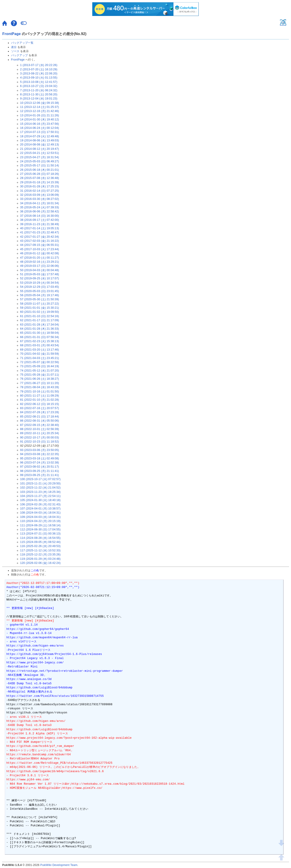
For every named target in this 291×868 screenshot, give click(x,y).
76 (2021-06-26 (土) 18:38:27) (40, 379)
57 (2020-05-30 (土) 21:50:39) (40, 299)
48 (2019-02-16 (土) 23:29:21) (40, 262)
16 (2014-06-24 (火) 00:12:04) (40, 128)
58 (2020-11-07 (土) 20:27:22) (40, 304)
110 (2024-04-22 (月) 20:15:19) (40, 521)
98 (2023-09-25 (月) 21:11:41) (40, 471)
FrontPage (11, 34)
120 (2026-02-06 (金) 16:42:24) (40, 563)
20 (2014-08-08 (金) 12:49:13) (40, 145)
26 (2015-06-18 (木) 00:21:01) (40, 170)
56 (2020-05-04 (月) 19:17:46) (40, 295)
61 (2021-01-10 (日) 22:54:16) (40, 316)
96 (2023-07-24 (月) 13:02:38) (40, 463)
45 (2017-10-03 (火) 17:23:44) (40, 249)
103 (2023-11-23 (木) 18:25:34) (40, 492)
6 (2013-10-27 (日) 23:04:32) (39, 86)
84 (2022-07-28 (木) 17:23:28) (40, 412)
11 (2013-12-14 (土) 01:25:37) (40, 107)
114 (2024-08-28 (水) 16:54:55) (40, 538)
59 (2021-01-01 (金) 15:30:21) (40, 308)
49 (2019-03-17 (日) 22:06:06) (40, 266)
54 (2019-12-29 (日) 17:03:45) (40, 287)
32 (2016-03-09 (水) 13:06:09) (40, 195)
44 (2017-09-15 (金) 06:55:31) (40, 245)
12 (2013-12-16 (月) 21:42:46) (40, 111)
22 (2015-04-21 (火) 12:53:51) (40, 153)
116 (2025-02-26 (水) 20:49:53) (40, 546)
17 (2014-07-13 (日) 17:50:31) (40, 132)
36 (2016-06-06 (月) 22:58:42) (40, 211)
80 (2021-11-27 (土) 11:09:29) (40, 396)
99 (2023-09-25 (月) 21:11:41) (40, 475)
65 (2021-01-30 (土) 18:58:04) (40, 333)
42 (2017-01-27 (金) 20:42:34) (40, 237)
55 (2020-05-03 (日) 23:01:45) (40, 291)
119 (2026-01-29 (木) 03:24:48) (40, 559)
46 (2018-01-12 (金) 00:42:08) (40, 253)
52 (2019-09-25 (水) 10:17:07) (40, 278)
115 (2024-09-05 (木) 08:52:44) (40, 542)
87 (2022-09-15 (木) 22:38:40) (40, 425)
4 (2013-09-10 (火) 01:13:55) (39, 78)
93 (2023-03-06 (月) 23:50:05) (40, 450)
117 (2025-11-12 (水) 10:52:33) (40, 550)
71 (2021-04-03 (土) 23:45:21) (40, 358)
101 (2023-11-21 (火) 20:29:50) (40, 484)
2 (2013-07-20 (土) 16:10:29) (39, 69)
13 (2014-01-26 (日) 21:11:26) (40, 115)
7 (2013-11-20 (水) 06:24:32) (39, 90)
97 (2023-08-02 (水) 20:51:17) (40, 467)
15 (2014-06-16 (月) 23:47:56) (40, 124)
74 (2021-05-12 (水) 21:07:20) (40, 371)
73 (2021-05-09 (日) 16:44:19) (40, 366)
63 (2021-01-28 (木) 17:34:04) (40, 325)
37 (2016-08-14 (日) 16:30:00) (40, 216)
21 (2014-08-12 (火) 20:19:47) (40, 149)
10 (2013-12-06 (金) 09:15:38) (40, 103)
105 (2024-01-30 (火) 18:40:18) (40, 500)
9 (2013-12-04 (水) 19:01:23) (39, 99)
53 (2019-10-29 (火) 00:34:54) (40, 283)
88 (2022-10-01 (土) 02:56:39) (40, 429)
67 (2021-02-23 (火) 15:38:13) (40, 341)
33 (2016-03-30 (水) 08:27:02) (40, 199)
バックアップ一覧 (22, 43)
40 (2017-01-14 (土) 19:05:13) (40, 228)
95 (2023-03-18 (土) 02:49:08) (40, 458)
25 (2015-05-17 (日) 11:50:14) (40, 165)
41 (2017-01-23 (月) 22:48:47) (40, 232)
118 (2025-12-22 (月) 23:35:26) (40, 555)
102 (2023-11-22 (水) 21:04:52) (40, 488)
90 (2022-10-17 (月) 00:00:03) (40, 438)
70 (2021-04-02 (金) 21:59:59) (40, 354)
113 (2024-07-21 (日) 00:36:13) (40, 534)
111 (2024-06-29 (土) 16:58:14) (40, 525)
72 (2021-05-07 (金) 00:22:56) (40, 362)
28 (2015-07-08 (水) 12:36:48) (40, 178)
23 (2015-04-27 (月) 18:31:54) (40, 157)
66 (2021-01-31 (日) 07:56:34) (40, 337)
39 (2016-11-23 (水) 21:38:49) (40, 224)
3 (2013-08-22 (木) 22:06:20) (39, 74)
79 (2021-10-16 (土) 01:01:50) (40, 392)
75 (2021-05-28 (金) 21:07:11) (40, 375)
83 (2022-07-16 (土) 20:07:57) (40, 408)
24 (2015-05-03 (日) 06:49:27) (40, 161)
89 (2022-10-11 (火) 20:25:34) (40, 433)
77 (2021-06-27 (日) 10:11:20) (40, 383)
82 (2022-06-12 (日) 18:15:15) (40, 404)
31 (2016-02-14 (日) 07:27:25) (40, 191)
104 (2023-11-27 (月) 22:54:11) (40, 496)
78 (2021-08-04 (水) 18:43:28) (40, 387)
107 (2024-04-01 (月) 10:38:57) (40, 509)
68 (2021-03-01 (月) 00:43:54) (40, 345)
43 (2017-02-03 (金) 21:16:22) (40, 241)
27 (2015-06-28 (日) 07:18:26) (40, 174)
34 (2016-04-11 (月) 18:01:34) (40, 203)
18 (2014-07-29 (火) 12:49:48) (40, 136)
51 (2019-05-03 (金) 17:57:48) (40, 274)
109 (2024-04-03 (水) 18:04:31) (40, 517)
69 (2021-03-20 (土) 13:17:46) (40, 350)
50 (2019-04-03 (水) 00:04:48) (40, 270)
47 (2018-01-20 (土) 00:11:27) (40, 258)
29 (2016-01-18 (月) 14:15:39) (40, 182)
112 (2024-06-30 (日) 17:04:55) (40, 529)
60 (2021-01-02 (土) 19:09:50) (40, 312)
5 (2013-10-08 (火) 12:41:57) (39, 82)
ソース (15, 51)
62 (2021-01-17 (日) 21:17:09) (40, 320)
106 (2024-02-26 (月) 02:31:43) (40, 504)
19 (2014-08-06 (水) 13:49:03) (40, 140)
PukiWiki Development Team (59, 865)
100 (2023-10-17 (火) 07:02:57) (40, 479)
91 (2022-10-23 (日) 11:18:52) (40, 442)
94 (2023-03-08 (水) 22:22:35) (40, 454)
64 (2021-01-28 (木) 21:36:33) (40, 329)
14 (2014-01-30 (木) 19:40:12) (40, 120)
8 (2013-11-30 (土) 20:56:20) (39, 94)
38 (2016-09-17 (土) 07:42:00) (40, 220)
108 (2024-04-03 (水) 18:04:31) (40, 513)
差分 (14, 47)
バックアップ (20, 55)
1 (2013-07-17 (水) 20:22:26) (39, 65)
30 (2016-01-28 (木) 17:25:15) (40, 186)
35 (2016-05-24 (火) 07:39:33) (40, 207)
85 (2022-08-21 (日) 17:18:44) (40, 417)
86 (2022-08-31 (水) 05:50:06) (40, 421)
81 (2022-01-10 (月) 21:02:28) (40, 400)
